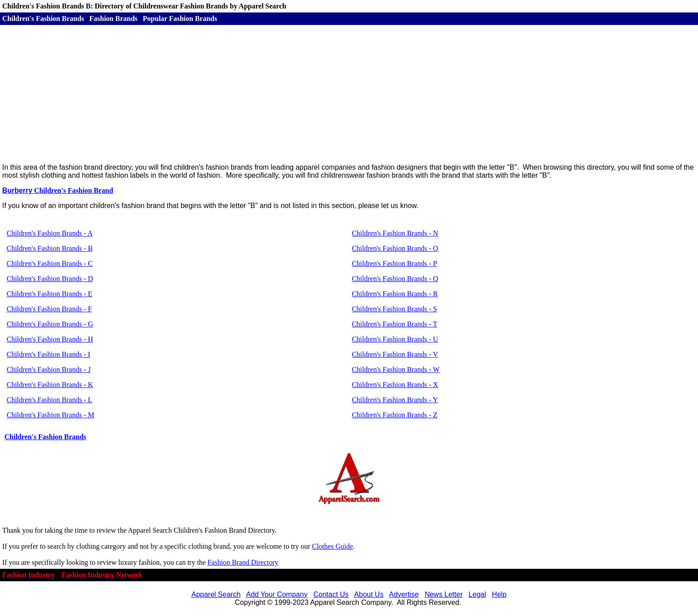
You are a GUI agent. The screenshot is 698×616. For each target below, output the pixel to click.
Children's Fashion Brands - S (394, 309)
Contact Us (331, 594)
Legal (477, 594)
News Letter (444, 594)
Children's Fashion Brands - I (49, 354)
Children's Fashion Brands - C (50, 263)
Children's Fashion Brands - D (50, 279)
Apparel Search (216, 594)
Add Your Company (277, 594)
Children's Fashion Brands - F (49, 309)
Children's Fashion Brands (45, 437)
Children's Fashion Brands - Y (395, 400)
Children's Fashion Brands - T (394, 324)
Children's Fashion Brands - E (49, 294)
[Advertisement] (349, 94)
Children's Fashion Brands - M (51, 415)
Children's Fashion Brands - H (50, 339)
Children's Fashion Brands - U (395, 339)
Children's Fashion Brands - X (395, 385)
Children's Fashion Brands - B (50, 248)
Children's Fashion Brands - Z (394, 415)
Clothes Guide (333, 546)
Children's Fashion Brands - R (395, 294)
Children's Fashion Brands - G (50, 324)
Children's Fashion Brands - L (49, 400)
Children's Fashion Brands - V (395, 354)
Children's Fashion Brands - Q (395, 279)
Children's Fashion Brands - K (50, 385)
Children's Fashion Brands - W (396, 369)
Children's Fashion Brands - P (394, 263)
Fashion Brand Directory (243, 562)
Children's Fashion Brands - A (50, 233)
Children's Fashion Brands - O (395, 248)
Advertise (404, 594)
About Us (369, 594)
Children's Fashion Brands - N (395, 233)
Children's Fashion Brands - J (49, 369)
